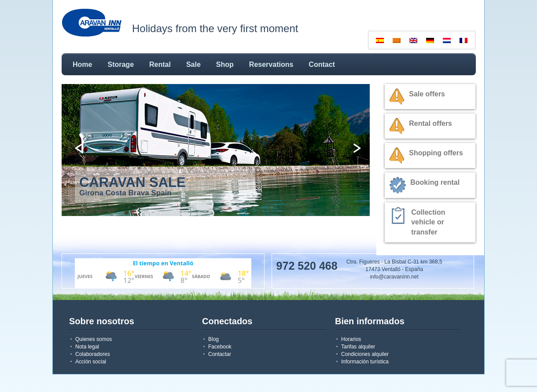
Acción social (91, 362)
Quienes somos (94, 339)
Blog (213, 339)
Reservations (271, 64)
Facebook (220, 347)
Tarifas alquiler (358, 347)
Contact (322, 64)
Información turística (365, 362)
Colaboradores (93, 354)
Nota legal (87, 347)
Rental (160, 64)
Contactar (220, 354)
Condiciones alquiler (365, 354)
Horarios (351, 339)
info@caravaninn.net (394, 277)
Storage (121, 64)
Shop (225, 64)
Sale (193, 64)
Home (82, 64)
